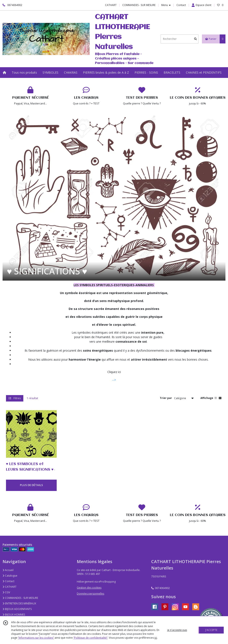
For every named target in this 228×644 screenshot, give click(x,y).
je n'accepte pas (177, 630)
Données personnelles (90, 594)
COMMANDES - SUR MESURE (20, 598)
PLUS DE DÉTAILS (31, 485)
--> (114, 380)
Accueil (8, 570)
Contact (181, 5)
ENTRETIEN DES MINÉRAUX (19, 603)
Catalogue (10, 576)
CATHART (10, 587)
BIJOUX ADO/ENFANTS (17, 609)
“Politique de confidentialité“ (90, 638)
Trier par (166, 398)
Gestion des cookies (89, 588)
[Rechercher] (195, 39)
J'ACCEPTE (211, 630)
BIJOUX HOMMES (14, 615)
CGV (6, 592)
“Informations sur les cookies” (36, 638)
